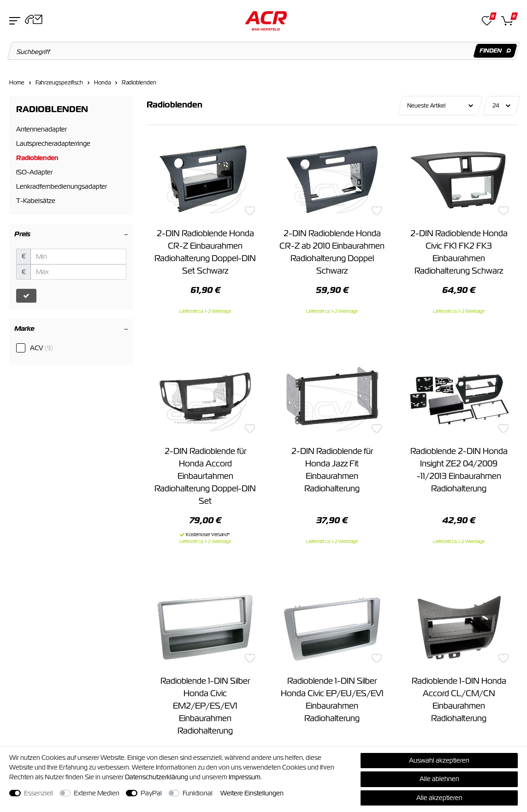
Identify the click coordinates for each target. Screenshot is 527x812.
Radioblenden (139, 83)
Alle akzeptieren (439, 798)
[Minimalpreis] (78, 257)
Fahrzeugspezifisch (59, 83)
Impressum (245, 777)
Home (17, 83)
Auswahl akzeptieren (439, 760)
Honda (102, 83)
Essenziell (38, 793)
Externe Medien (97, 793)
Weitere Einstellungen (252, 793)
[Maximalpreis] (78, 272)
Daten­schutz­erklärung (157, 777)
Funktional (198, 793)
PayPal (151, 793)
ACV (41, 348)
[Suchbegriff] (264, 51)
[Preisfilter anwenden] (26, 296)
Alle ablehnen (439, 779)
